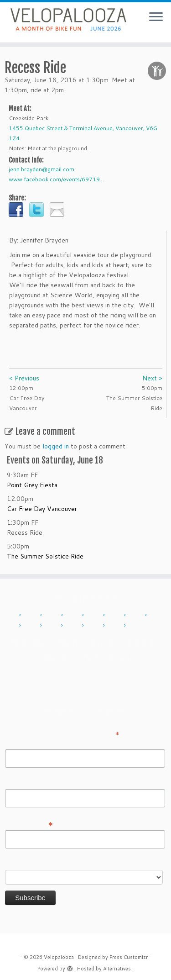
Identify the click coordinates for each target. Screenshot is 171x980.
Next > (152, 378)
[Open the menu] (156, 17)
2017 (158, 615)
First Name (21, 743)
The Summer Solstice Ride (45, 556)
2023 (95, 626)
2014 (95, 615)
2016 (137, 615)
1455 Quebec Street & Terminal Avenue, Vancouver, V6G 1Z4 (83, 133)
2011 (32, 615)
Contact (102, 643)
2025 (137, 626)
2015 (116, 615)
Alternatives (117, 969)
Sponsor (53, 657)
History (140, 643)
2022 (74, 626)
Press (89, 657)
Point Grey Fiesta (32, 485)
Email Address (29, 823)
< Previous (24, 378)
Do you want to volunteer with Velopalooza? (70, 864)
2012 (53, 615)
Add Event (30, 643)
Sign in (121, 657)
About (68, 643)
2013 (74, 615)
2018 (32, 626)
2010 (11, 615)
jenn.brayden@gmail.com (41, 169)
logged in (56, 446)
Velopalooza (59, 957)
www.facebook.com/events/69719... (56, 179)
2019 (53, 626)
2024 (116, 626)
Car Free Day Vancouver (42, 509)
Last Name (21, 783)
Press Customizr (129, 957)
